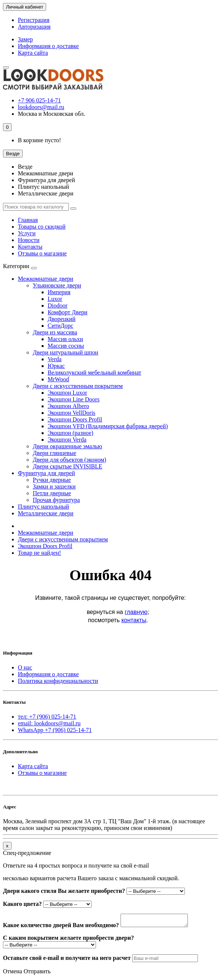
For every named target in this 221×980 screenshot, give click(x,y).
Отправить (37, 973)
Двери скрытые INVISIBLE (68, 466)
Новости (29, 240)
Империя (59, 292)
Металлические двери (46, 193)
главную (136, 612)
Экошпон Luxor (67, 393)
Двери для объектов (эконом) (69, 460)
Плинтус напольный (44, 187)
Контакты (30, 247)
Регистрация (34, 20)
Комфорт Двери (68, 312)
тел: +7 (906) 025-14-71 (47, 717)
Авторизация (34, 27)
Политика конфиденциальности (58, 681)
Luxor (55, 299)
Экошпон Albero (68, 406)
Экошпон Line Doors (73, 399)
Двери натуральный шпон (65, 352)
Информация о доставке (48, 46)
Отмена (12, 973)
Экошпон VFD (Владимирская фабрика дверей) (108, 426)
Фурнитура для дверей (47, 180)
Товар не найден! (39, 553)
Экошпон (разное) (71, 433)
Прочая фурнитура (56, 500)
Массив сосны (66, 346)
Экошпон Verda (67, 440)
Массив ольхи (65, 339)
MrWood (58, 379)
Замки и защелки (54, 486)
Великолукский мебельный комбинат (95, 373)
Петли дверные (52, 493)
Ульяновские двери (57, 285)
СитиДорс (60, 326)
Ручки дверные (52, 480)
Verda (55, 359)
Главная (28, 220)
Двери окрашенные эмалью (68, 446)
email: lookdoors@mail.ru (49, 723)
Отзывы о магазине (42, 253)
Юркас (56, 366)
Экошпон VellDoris (71, 413)
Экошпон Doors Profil (75, 419)
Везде (25, 167)
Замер (25, 39)
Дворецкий (62, 319)
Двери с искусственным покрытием (78, 386)
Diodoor (57, 306)
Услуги (27, 233)
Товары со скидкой (42, 227)
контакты (134, 620)
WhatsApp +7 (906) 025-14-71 (55, 730)
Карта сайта (33, 53)
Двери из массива (55, 332)
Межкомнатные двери (46, 173)
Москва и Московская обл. (52, 114)
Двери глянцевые (55, 453)
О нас (25, 667)
